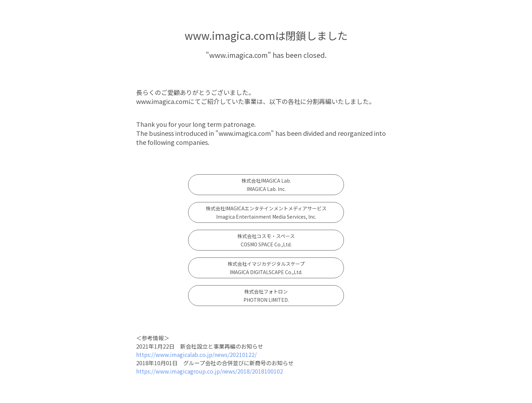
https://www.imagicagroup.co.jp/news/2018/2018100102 (210, 371)
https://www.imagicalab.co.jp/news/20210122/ (196, 354)
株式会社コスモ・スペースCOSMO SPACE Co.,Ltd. (266, 240)
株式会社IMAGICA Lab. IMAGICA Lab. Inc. (266, 185)
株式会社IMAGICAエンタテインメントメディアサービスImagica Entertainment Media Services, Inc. (266, 212)
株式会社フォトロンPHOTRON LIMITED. (266, 296)
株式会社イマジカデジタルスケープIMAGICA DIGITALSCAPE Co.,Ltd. (266, 268)
